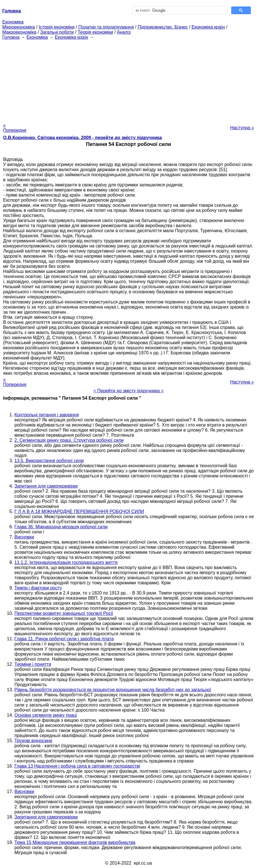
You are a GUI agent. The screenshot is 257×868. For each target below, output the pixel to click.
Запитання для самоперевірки (46, 486)
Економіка (13, 22)
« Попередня (15, 128)
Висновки (24, 537)
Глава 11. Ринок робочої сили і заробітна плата (64, 639)
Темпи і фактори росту (38, 588)
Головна (11, 37)
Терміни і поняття (33, 664)
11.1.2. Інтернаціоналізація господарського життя (66, 562)
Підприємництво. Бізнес (163, 27)
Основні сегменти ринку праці (46, 715)
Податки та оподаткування (106, 27)
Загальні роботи (57, 32)
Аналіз (124, 32)
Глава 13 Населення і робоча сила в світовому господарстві (77, 766)
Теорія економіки (95, 32)
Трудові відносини (33, 741)
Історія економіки (57, 27)
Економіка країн (208, 27)
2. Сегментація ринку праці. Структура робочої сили (69, 440)
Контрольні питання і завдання (47, 415)
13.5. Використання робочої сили (49, 461)
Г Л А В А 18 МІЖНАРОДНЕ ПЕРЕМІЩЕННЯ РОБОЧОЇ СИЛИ (79, 511)
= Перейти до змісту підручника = (128, 391)
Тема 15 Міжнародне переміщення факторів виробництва (75, 842)
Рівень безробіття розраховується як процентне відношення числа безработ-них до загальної (113, 690)
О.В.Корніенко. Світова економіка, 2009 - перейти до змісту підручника (82, 138)
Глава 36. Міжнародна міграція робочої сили (61, 527)
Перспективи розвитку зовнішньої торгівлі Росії (64, 613)
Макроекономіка (19, 32)
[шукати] (180, 10)
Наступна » (242, 128)
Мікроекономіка (19, 27)
